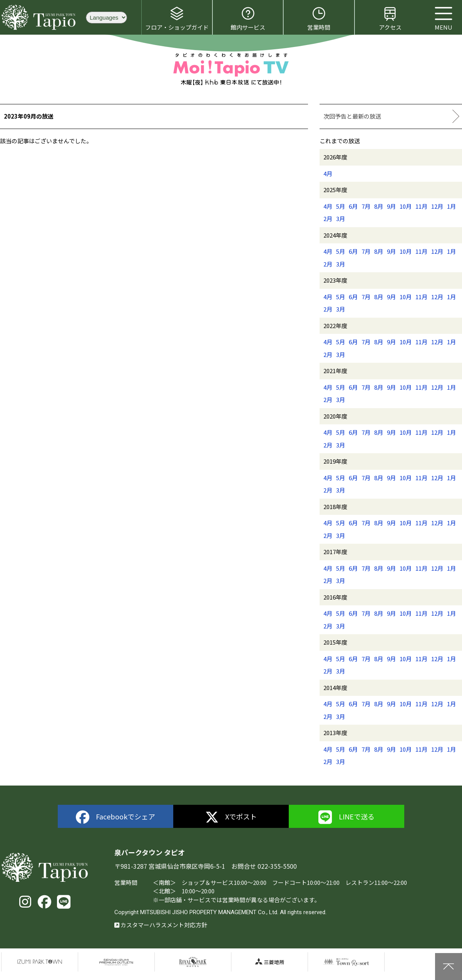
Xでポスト (231, 817)
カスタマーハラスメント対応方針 (161, 925)
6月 (353, 206)
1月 (451, 206)
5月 (341, 206)
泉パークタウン (40, 962)
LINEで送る (346, 817)
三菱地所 (269, 962)
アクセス (390, 18)
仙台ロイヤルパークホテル (193, 962)
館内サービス (248, 18)
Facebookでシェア (116, 817)
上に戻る (449, 967)
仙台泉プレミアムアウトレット (116, 962)
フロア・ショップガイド (177, 18)
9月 (391, 206)
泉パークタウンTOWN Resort (346, 962)
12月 (437, 206)
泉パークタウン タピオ (40, 17)
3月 (341, 219)
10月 (406, 206)
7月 (366, 206)
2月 (328, 219)
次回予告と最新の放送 (352, 116)
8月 (379, 206)
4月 (328, 173)
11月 (421, 206)
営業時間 (319, 18)
